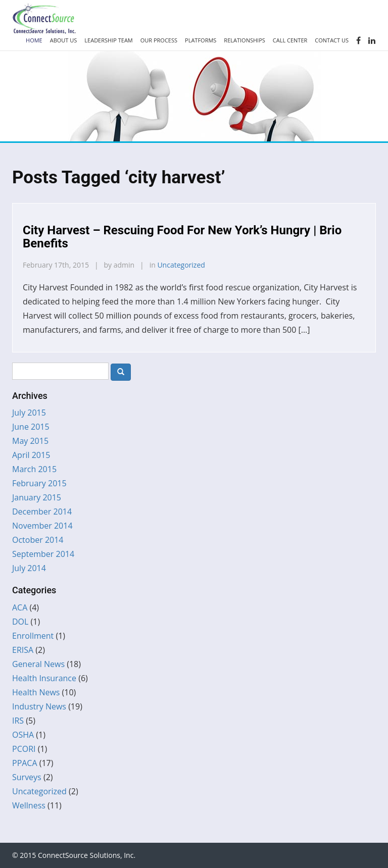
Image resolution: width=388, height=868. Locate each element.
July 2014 (29, 568)
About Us (64, 40)
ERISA (23, 650)
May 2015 (30, 441)
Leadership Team (108, 40)
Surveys (27, 777)
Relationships (244, 40)
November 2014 (42, 526)
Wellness (29, 805)
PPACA (25, 763)
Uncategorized (181, 265)
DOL (20, 622)
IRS (18, 721)
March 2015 (34, 469)
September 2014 (43, 554)
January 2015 (37, 497)
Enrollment (33, 636)
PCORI (24, 749)
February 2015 (39, 483)
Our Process (159, 40)
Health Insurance (44, 678)
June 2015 (31, 427)
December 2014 (42, 512)
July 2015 (29, 413)
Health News (36, 692)
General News (38, 664)
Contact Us (332, 40)
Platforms (201, 40)
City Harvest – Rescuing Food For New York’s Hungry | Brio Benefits (182, 237)
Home (34, 40)
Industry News (39, 706)
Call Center (290, 40)
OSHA (23, 735)
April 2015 (31, 455)
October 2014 (38, 540)
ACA (20, 607)
